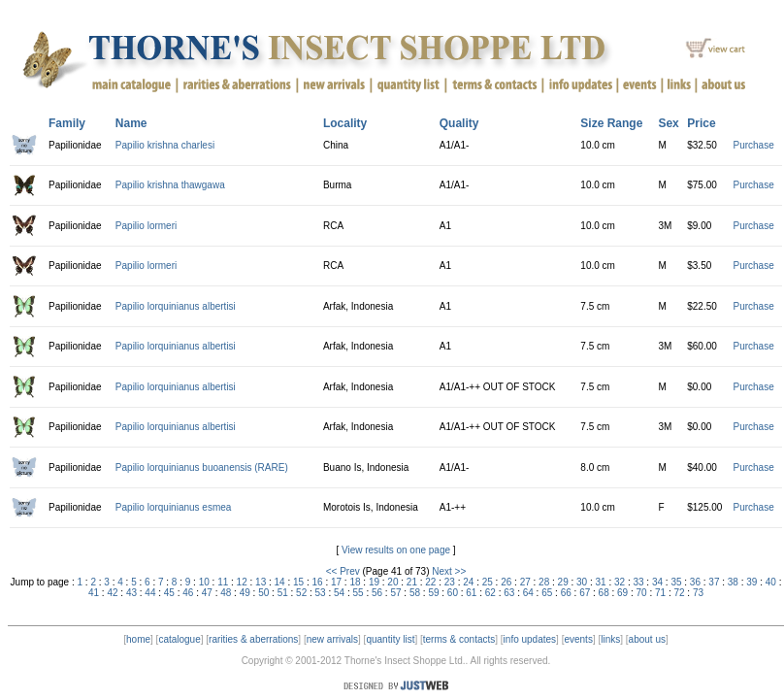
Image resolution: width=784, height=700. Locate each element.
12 (242, 582)
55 (359, 593)
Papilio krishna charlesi (165, 145)
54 (339, 593)
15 (298, 582)
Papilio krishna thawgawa (170, 185)
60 (453, 593)
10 (204, 582)
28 (544, 582)
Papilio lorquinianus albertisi (176, 306)
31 (601, 582)
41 (94, 593)
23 (450, 582)
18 (355, 582)
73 (698, 593)
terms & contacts (459, 639)
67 (585, 593)
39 (751, 582)
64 (528, 593)
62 (490, 593)
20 (392, 582)
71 (660, 593)
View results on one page (396, 550)
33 (638, 582)
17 (336, 582)
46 (188, 593)
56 (377, 593)
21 (412, 582)
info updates (530, 639)
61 (471, 593)
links (610, 639)
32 (620, 582)
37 (714, 582)
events (578, 639)
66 (566, 593)
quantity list (390, 639)
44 (150, 593)
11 (223, 582)
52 (301, 593)
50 (263, 593)
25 (488, 582)
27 (525, 582)
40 (771, 582)
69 (622, 593)
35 (676, 582)
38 (733, 582)
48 (226, 593)
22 (430, 582)
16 (317, 582)
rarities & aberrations (253, 639)
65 (547, 593)
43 (131, 593)
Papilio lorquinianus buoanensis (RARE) (202, 467)
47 (207, 593)
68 (604, 593)
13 (261, 582)
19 (374, 582)
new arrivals (332, 639)
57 (395, 593)
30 (582, 582)
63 (509, 593)
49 (245, 593)
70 (642, 593)
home (138, 639)
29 (563, 582)
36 (695, 582)
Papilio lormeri (146, 226)
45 (169, 593)
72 (679, 593)
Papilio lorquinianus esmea (174, 507)
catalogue (179, 639)
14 (280, 582)
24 (468, 582)
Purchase (754, 145)
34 (657, 582)
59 (433, 593)
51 (283, 593)
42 (112, 593)
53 (321, 593)
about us (647, 639)
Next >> (449, 571)
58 (415, 593)
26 (506, 582)
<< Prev (343, 571)
